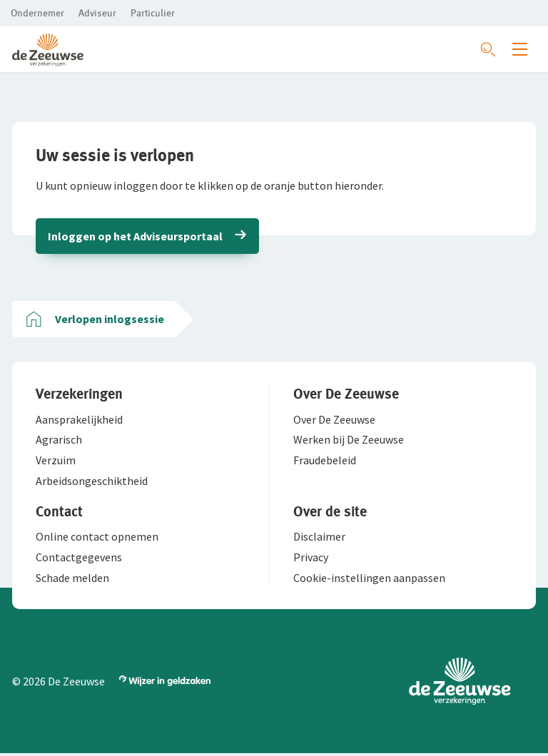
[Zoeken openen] (488, 49)
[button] (37, 13)
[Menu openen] (520, 49)
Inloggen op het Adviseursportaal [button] (136, 237)
